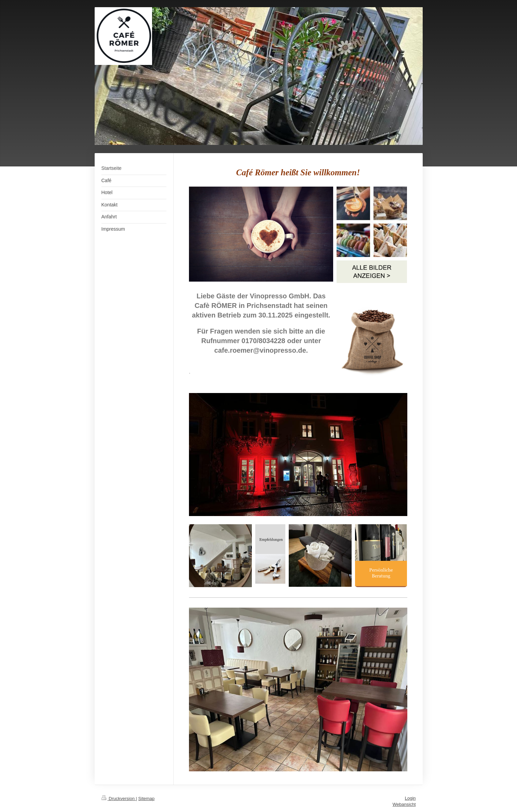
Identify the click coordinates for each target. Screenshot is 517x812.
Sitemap (147, 799)
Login (410, 798)
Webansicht (404, 804)
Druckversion (119, 799)
